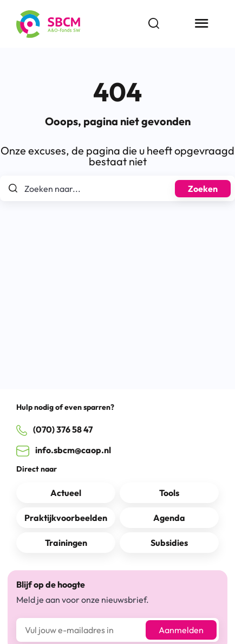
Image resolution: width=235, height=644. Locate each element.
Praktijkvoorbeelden (66, 518)
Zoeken (203, 189)
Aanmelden (181, 630)
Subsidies (169, 543)
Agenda (169, 518)
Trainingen (66, 543)
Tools (169, 493)
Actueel (66, 493)
